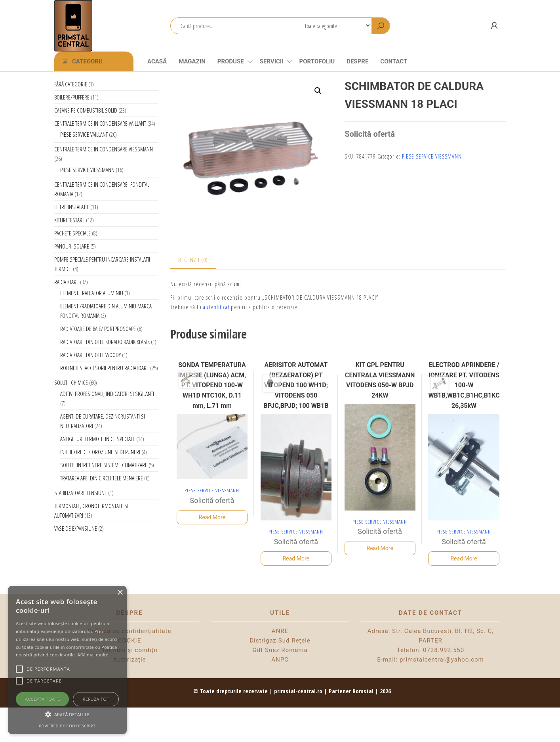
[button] (318, 91)
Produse (231, 61)
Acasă (157, 61)
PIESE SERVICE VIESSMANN (432, 156)
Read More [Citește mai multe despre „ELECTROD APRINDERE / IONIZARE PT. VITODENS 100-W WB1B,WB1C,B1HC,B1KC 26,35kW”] (464, 558)
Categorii (87, 61)
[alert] (67, 660)
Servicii (272, 61)
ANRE (280, 631)
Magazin (192, 61)
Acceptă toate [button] (42, 699)
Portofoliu (317, 61)
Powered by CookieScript (67, 726)
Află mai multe (93, 655)
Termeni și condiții (129, 650)
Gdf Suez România (280, 650)
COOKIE (130, 641)
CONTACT (394, 61)
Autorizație (129, 660)
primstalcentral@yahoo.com (442, 660)
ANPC (280, 660)
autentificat (216, 307)
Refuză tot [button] (96, 699)
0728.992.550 (444, 650)
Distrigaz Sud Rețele (280, 641)
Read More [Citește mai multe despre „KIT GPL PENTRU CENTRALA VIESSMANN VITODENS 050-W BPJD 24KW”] (380, 548)
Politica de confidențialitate (130, 631)
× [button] (120, 593)
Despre (357, 61)
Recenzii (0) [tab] (193, 260)
